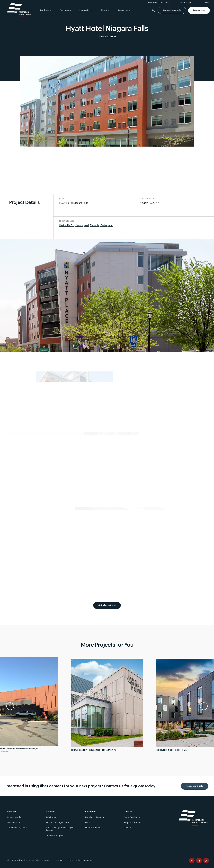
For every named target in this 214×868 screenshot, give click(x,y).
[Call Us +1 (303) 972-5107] (158, 3)
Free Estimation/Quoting (58, 823)
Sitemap (59, 860)
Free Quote (199, 10)
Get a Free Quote (107, 605)
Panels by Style (14, 817)
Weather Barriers (15, 823)
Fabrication (51, 817)
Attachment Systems (17, 828)
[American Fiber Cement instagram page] (206, 860)
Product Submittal (93, 828)
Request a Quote (195, 786)
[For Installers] (185, 3)
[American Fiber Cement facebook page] (192, 860)
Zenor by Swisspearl (102, 225)
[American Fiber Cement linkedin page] (199, 860)
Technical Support (55, 836)
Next (204, 706)
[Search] (153, 10)
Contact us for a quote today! (130, 786)
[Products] (45, 10)
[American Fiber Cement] (20, 10)
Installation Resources (95, 817)
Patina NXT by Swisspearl (74, 225)
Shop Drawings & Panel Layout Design (60, 829)
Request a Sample (172, 10)
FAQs (88, 823)
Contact (128, 828)
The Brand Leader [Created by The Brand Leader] (85, 860)
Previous (10, 706)
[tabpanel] (107, 706)
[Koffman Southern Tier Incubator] (107, 706)
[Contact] (205, 3)
